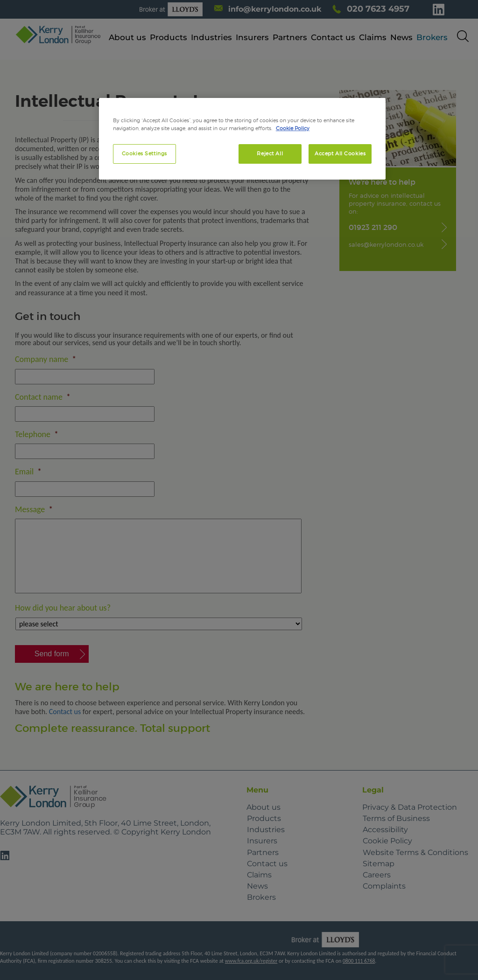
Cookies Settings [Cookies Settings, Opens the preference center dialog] (144, 153)
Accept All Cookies (340, 153)
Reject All (270, 153)
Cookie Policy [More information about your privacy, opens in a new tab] (293, 128)
